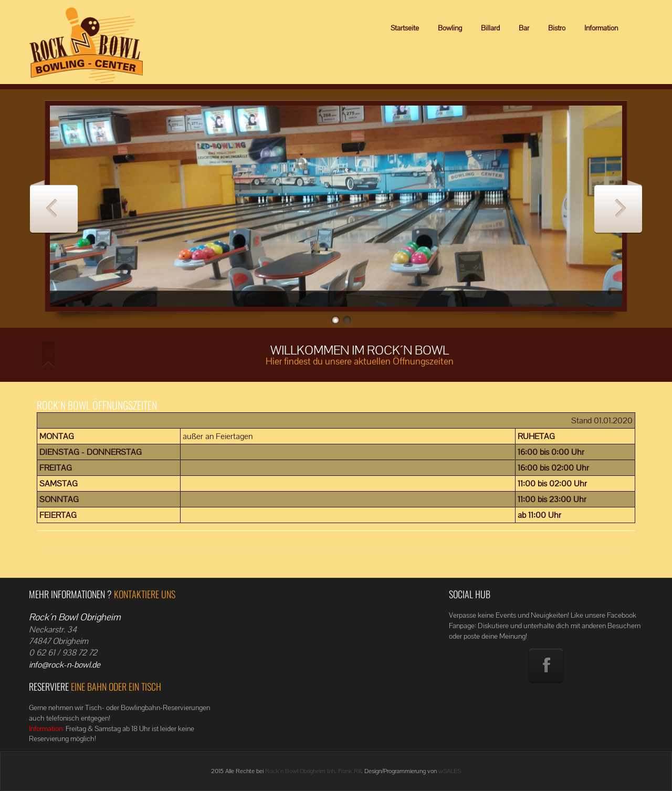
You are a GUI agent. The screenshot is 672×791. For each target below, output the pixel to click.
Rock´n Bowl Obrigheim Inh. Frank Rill (313, 771)
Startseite (405, 28)
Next (618, 207)
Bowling (450, 28)
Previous (54, 207)
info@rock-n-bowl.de (65, 665)
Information (601, 28)
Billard (490, 28)
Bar (524, 28)
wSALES (450, 771)
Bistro (557, 28)
